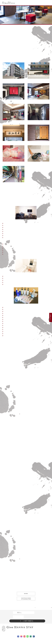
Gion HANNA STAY (7, 26)
